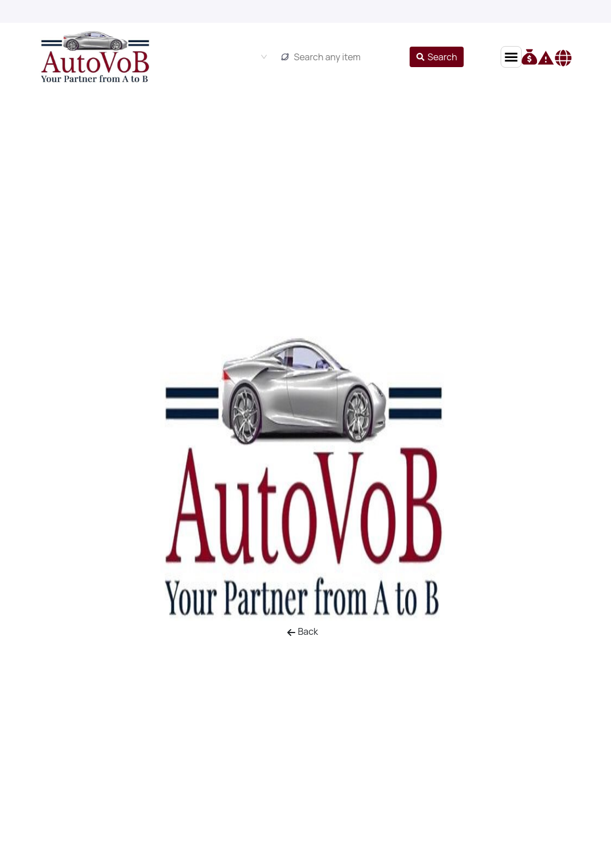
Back (302, 631)
